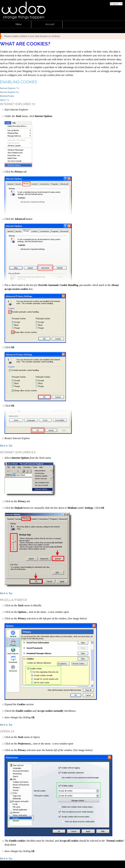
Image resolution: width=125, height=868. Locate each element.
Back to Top (6, 446)
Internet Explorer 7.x (10, 88)
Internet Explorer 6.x (10, 92)
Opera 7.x (5, 100)
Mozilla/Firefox (7, 96)
